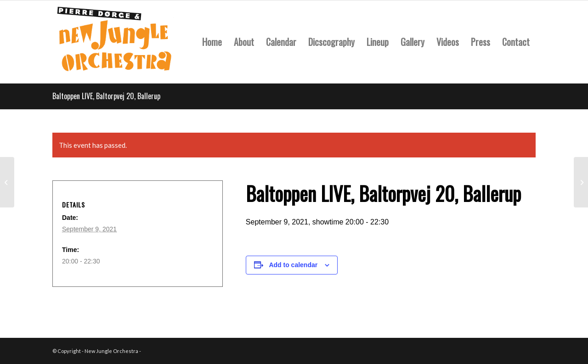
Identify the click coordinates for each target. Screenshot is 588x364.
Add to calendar (293, 265)
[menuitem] (212, 42)
